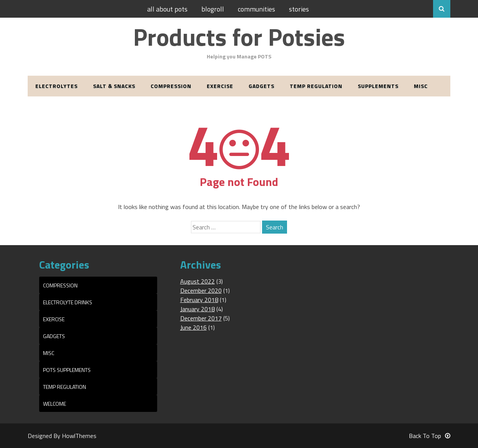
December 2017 (201, 318)
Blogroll (213, 9)
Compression (171, 86)
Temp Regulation (316, 86)
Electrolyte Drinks (68, 302)
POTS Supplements (67, 370)
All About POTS (167, 9)
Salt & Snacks (114, 86)
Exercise (220, 86)
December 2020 (201, 290)
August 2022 (198, 281)
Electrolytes (56, 86)
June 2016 (193, 327)
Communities (256, 9)
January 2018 (198, 309)
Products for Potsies (239, 37)
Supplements (378, 86)
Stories (299, 9)
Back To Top (430, 436)
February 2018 (199, 300)
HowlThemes (79, 436)
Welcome (55, 404)
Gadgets (261, 86)
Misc (421, 86)
